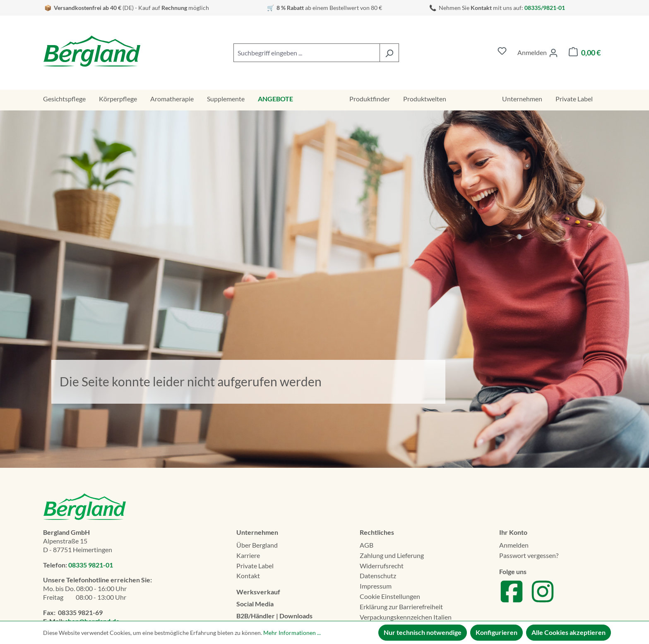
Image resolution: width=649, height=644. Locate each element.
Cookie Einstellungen (390, 596)
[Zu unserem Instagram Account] (543, 601)
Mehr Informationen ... (292, 633)
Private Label (255, 566)
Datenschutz (378, 576)
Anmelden (514, 545)
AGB (367, 545)
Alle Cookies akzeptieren (568, 632)
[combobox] (307, 53)
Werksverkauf (258, 592)
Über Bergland (257, 545)
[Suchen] (389, 53)
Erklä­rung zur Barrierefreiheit (401, 607)
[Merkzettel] (502, 53)
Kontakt (248, 576)
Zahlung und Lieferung (392, 555)
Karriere (248, 555)
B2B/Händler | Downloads (274, 616)
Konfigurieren (496, 632)
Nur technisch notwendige (423, 632)
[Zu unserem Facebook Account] (512, 601)
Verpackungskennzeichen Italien (406, 617)
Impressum (376, 586)
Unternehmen (257, 532)
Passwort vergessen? (529, 555)
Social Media (255, 604)
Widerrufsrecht (382, 566)
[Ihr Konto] (538, 53)
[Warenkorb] (585, 53)
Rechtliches (377, 532)
